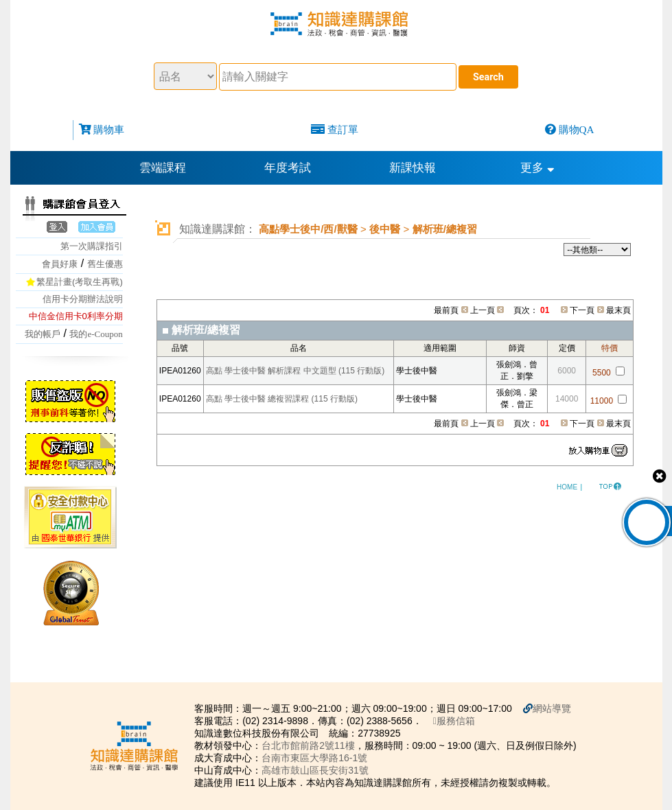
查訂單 (343, 129)
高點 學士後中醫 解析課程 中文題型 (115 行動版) (296, 371)
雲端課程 (163, 168)
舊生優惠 (105, 264)
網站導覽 (552, 708)
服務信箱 (454, 721)
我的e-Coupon (96, 334)
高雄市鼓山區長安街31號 (315, 770)
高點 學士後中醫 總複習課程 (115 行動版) (282, 399)
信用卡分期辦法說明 (83, 299)
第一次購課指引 (92, 246)
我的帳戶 (43, 334)
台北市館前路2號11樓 (308, 745)
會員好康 (60, 264)
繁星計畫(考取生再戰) (80, 282)
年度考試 (288, 168)
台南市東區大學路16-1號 (314, 758)
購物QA (577, 129)
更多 (537, 168)
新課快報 (413, 168)
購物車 (109, 129)
